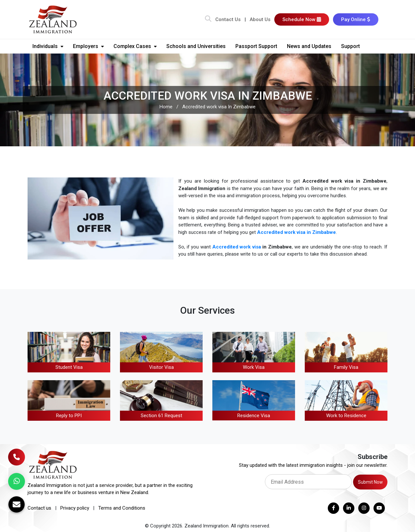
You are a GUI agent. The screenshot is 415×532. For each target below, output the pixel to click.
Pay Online (356, 19)
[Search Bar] (208, 19)
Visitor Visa (161, 367)
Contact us (39, 508)
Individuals (48, 46)
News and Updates (309, 46)
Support (350, 46)
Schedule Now (302, 19)
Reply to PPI (69, 416)
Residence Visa (254, 416)
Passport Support (256, 46)
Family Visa (346, 367)
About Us (260, 19)
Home (166, 107)
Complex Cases (135, 46)
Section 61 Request (161, 416)
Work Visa (254, 367)
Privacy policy (75, 508)
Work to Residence (346, 416)
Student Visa (69, 367)
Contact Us (228, 19)
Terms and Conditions (122, 508)
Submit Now (370, 482)
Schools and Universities (196, 46)
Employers (88, 46)
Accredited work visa (237, 247)
